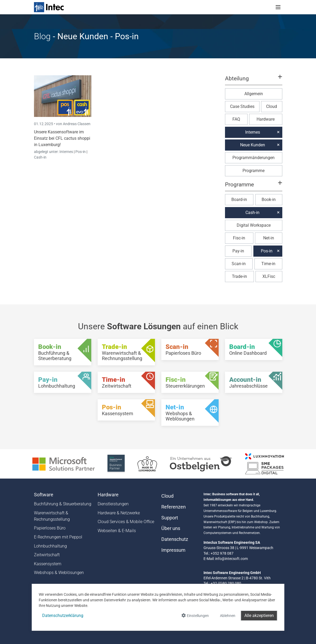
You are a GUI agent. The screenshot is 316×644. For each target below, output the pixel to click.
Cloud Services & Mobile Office (126, 522)
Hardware (266, 119)
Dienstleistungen (113, 504)
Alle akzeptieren (259, 615)
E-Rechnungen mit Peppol (58, 537)
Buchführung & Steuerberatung (63, 504)
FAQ (236, 119)
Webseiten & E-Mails (117, 531)
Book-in (269, 200)
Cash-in (40, 157)
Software (44, 495)
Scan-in (239, 264)
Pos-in (81, 152)
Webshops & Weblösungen (59, 573)
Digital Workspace (254, 225)
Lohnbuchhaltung (50, 546)
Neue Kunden (253, 145)
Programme (254, 171)
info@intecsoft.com (231, 559)
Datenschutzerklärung (63, 615)
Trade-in (239, 276)
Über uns (171, 528)
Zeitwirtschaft (47, 555)
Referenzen (174, 507)
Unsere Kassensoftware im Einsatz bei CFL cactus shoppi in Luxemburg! (62, 138)
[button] (253, 81)
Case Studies (242, 106)
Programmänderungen (254, 158)
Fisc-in (239, 238)
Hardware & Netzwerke (119, 513)
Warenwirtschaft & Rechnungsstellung (52, 516)
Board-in (239, 200)
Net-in (269, 238)
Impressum (173, 550)
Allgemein (254, 94)
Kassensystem (48, 564)
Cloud (272, 106)
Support (170, 518)
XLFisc (269, 276)
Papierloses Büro (50, 528)
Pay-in (238, 251)
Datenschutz (175, 539)
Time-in (268, 264)
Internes (67, 152)
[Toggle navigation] (278, 7)
